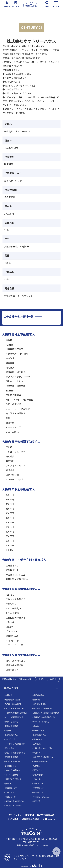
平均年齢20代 (12, 640)
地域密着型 (38, 739)
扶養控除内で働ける (16, 618)
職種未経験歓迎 (12, 726)
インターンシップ (14, 479)
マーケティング (13, 427)
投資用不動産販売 (14, 349)
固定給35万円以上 (41, 735)
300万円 (10, 504)
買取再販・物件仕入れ (17, 372)
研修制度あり (12, 670)
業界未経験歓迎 (12, 722)
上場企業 (37, 744)
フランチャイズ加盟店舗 (15, 744)
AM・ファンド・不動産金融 (19, 400)
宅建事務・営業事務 (16, 386)
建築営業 (10, 363)
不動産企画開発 (13, 395)
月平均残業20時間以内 (17, 579)
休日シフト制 (11, 797)
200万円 (10, 495)
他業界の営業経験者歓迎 (43, 708)
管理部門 (10, 390)
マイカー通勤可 (13, 608)
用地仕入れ (11, 367)
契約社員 (10, 456)
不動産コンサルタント (17, 381)
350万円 (10, 509)
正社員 (9, 447)
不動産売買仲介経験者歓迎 (16, 713)
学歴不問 (37, 753)
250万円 (10, 499)
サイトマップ (15, 815)
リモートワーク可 (14, 645)
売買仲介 (10, 345)
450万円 (10, 518)
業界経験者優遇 (40, 704)
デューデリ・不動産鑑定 (18, 409)
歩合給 (36, 726)
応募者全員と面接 (12, 700)
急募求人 (9, 695)
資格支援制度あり (14, 665)
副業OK (9, 627)
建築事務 (10, 423)
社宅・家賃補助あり (16, 661)
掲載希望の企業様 (30, 819)
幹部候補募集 (39, 695)
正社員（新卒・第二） (17, 452)
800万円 (10, 541)
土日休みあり (12, 565)
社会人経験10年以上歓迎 (15, 708)
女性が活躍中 (12, 613)
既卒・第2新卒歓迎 (41, 722)
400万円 (10, 513)
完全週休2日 (12, 570)
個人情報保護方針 (46, 815)
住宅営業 (10, 358)
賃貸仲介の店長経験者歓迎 (44, 717)
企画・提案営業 (13, 404)
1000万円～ (12, 550)
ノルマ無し (11, 622)
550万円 (10, 527)
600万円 (10, 532)
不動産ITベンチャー (13, 806)
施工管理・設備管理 (16, 413)
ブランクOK (12, 631)
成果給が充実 (39, 730)
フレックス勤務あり (15, 599)
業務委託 (10, 461)
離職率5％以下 (13, 636)
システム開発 (12, 432)
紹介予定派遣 (12, 475)
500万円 (10, 522)
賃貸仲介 (10, 340)
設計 (8, 418)
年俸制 (8, 730)
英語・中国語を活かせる (15, 753)
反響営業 (37, 801)
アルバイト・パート (16, 466)
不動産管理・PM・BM (17, 354)
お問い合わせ (49, 819)
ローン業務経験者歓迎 (14, 717)
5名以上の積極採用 (13, 704)
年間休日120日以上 (15, 574)
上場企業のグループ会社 (43, 748)
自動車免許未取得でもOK (44, 757)
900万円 (10, 545)
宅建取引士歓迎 (12, 757)
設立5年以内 (10, 739)
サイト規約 (13, 819)
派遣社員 (10, 470)
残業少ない (11, 604)
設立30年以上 (11, 748)
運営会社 (29, 815)
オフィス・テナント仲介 (18, 377)
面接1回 (36, 700)
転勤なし (10, 595)
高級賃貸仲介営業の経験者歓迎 (46, 713)
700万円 (10, 536)
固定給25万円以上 (13, 735)
